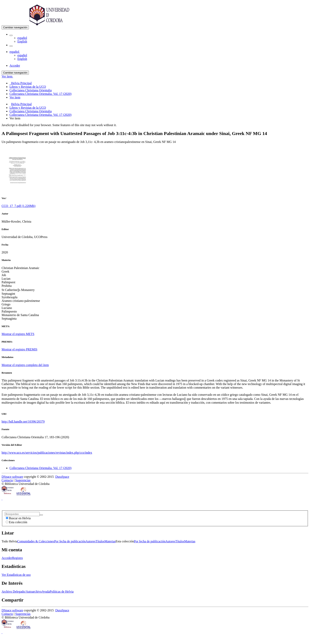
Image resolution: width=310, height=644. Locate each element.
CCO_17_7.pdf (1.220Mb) (18, 206)
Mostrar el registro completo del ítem (25, 365)
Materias (110, 541)
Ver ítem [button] (7, 76)
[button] (11, 35)
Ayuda (46, 592)
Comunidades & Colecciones (36, 541)
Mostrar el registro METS (18, 334)
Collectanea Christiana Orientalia (31, 111)
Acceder (7, 558)
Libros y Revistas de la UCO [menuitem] (28, 87)
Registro (17, 558)
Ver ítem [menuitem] (15, 97)
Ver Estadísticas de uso (16, 575)
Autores (91, 541)
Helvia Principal (21, 104)
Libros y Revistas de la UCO (28, 108)
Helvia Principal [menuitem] (21, 83)
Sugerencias (23, 480)
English (22, 41)
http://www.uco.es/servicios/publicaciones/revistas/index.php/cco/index (47, 453)
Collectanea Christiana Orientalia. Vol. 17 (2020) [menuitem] (41, 94)
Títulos (100, 541)
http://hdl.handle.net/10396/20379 (23, 422)
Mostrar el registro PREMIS (19, 349)
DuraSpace (62, 477)
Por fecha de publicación (70, 541)
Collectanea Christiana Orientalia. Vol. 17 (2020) (41, 115)
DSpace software (12, 477)
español (22, 38)
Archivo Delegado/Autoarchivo (22, 592)
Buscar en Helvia (18, 518)
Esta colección (17, 522)
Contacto (7, 480)
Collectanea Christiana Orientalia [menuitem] (31, 90)
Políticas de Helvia (62, 592)
